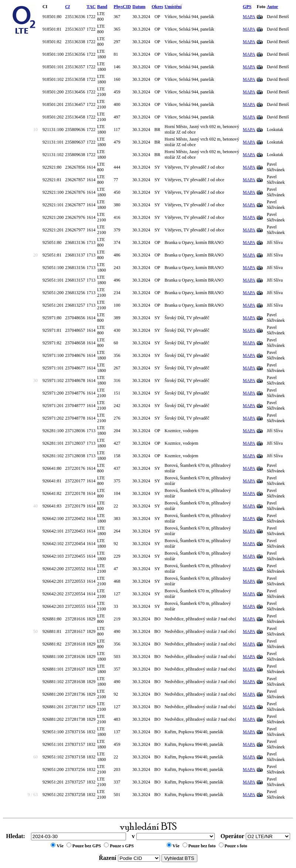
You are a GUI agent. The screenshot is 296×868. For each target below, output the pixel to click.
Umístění (173, 7)
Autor (273, 7)
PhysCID (123, 7)
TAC (91, 7)
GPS (247, 7)
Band (102, 7)
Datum (139, 7)
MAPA (249, 17)
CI (67, 7)
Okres (157, 7)
